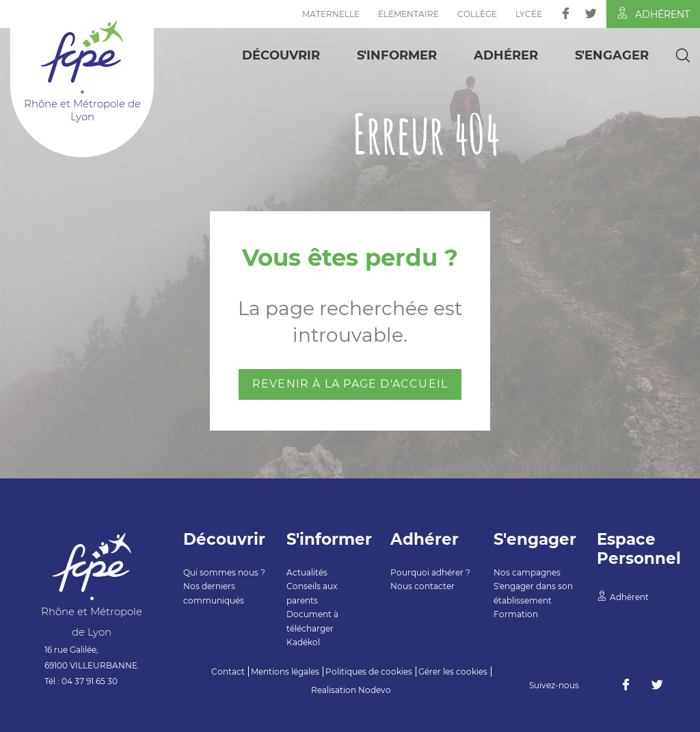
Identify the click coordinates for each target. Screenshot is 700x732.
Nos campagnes (527, 572)
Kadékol (303, 642)
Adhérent (653, 14)
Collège (477, 14)
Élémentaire (408, 14)
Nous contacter (422, 586)
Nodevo (375, 690)
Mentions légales (285, 672)
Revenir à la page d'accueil (350, 384)
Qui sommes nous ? (224, 572)
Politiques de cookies (369, 672)
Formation (516, 614)
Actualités (307, 572)
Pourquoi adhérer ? (430, 572)
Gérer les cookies (453, 672)
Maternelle (331, 14)
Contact (228, 672)
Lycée (529, 14)
